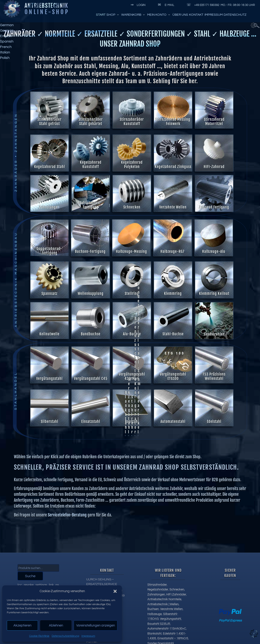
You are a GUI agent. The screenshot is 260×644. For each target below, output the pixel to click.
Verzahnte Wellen (173, 207)
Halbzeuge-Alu (213, 251)
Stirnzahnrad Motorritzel (214, 122)
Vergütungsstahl (170, 619)
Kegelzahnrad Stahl (49, 167)
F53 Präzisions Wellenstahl (139, 298)
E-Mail (165, 5)
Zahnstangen (156, 594)
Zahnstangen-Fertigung (91, 205)
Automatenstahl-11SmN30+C (167, 629)
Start (101, 15)
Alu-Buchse (170, 284)
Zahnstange (48, 207)
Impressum (88, 636)
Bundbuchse (148, 334)
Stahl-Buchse (173, 280)
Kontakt (196, 15)
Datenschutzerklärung (65, 636)
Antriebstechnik (46, 5)
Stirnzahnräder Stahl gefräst (49, 122)
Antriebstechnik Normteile (164, 599)
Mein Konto (159, 15)
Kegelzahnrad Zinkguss (173, 167)
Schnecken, (177, 589)
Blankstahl (126, 350)
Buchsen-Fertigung (90, 251)
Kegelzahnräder (158, 589)
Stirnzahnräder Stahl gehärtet (91, 122)
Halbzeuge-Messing (131, 251)
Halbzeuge (155, 614)
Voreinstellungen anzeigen (96, 625)
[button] (115, 591)
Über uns (180, 15)
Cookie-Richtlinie (39, 636)
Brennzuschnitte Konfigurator (135, 313)
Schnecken (132, 207)
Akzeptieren (22, 625)
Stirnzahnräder (157, 585)
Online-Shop (47, 12)
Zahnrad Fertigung (214, 207)
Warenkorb (133, 15)
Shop (113, 15)
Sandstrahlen (177, 280)
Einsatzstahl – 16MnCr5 (173, 638)
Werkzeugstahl (129, 343)
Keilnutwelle (106, 334)
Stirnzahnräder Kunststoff (132, 122)
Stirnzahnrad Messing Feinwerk (173, 122)
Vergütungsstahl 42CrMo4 (133, 302)
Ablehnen (56, 625)
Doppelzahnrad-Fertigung (49, 251)
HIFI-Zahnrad (214, 167)
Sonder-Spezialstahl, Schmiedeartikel (139, 296)
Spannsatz (49, 293)
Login (137, 5)
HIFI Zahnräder (176, 594)
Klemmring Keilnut (214, 293)
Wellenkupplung (90, 293)
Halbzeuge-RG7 (172, 251)
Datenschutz (235, 15)
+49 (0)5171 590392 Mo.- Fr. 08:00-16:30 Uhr (220, 5)
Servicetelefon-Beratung (67, 453)
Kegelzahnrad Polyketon (132, 164)
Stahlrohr (132, 352)
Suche (30, 576)
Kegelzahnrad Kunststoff (90, 164)
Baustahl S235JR (159, 624)
